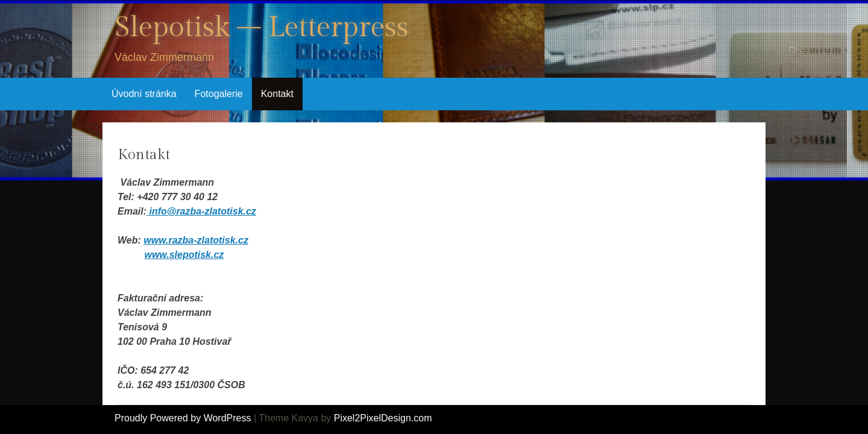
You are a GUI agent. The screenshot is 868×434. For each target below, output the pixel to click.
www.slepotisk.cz (184, 255)
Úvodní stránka (144, 94)
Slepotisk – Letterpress (262, 27)
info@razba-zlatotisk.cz (201, 211)
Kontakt (277, 94)
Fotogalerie (219, 94)
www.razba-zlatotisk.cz (196, 240)
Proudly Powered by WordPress (183, 418)
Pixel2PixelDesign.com (383, 418)
